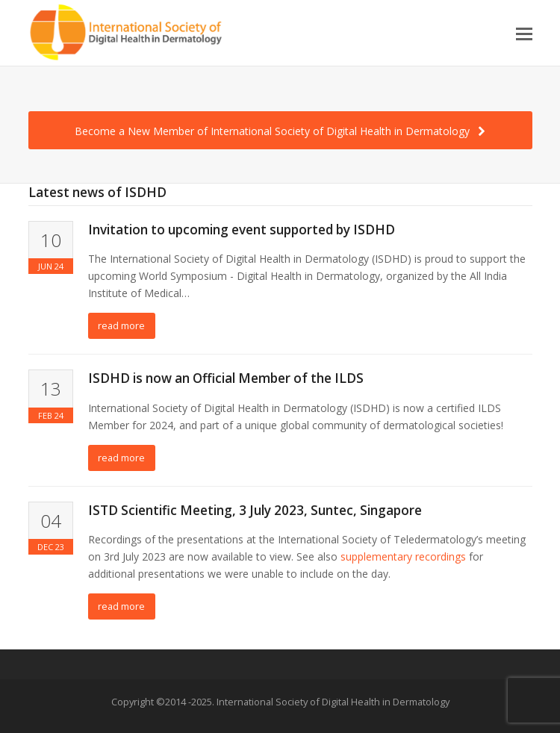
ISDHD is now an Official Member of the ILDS (226, 378)
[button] (524, 33)
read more (121, 325)
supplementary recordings (403, 556)
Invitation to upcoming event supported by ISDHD (242, 230)
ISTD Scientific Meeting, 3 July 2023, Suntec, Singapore (255, 510)
